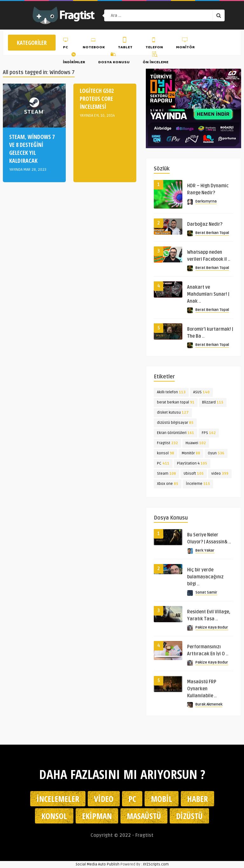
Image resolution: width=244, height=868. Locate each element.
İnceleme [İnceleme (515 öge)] (198, 484)
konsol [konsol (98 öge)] (166, 453)
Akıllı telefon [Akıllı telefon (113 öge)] (171, 392)
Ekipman (97, 816)
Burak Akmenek (209, 704)
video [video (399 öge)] (220, 474)
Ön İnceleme (156, 59)
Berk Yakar (205, 551)
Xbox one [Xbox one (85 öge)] (168, 484)
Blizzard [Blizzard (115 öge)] (213, 402)
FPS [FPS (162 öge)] (209, 433)
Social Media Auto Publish (98, 864)
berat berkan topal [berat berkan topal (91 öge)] (176, 402)
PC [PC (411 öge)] (163, 463)
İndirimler (74, 59)
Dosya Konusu (114, 59)
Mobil (162, 799)
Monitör (185, 44)
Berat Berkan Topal (212, 233)
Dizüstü (189, 816)
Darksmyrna (206, 201)
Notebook (94, 44)
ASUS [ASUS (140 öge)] (201, 392)
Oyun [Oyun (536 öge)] (216, 453)
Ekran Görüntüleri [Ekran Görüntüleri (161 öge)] (176, 433)
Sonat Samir (206, 592)
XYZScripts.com (156, 864)
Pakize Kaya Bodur (212, 627)
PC (66, 44)
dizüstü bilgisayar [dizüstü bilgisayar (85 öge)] (175, 423)
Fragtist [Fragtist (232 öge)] (167, 443)
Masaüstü (144, 816)
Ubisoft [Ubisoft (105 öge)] (194, 474)
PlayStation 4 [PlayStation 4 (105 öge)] (192, 463)
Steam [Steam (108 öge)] (166, 474)
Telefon (154, 44)
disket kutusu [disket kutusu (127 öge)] (173, 413)
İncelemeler (58, 799)
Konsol (54, 816)
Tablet (125, 44)
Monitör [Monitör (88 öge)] (191, 453)
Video (104, 799)
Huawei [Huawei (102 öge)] (196, 443)
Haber (197, 799)
